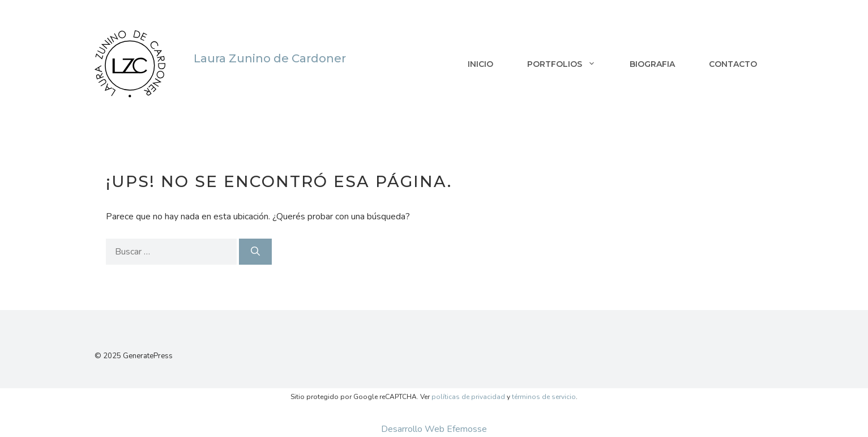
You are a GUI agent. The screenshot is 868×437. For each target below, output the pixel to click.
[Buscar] (255, 252)
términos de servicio (544, 397)
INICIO (480, 64)
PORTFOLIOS (570, 64)
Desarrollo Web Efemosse (434, 429)
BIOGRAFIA (652, 64)
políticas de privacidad (468, 397)
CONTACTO (733, 64)
